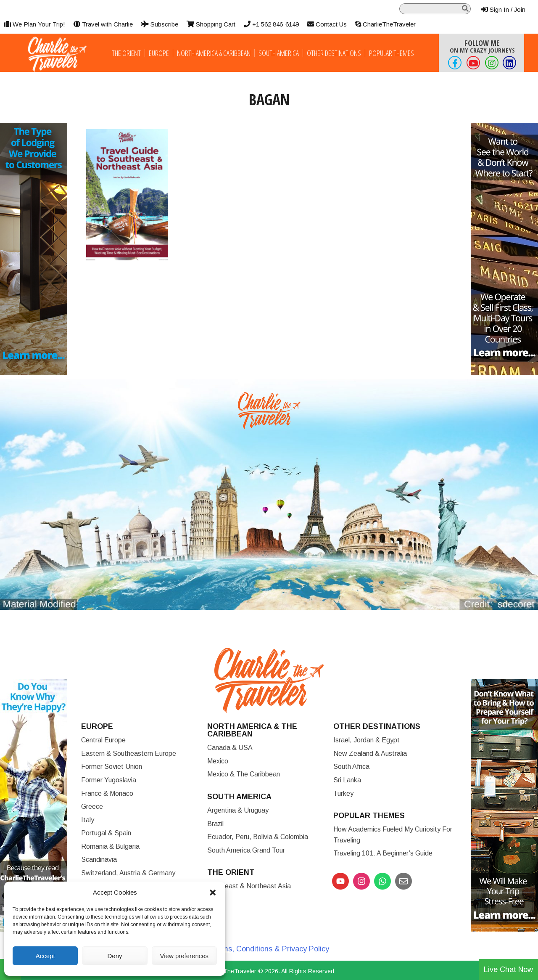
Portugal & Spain (106, 833)
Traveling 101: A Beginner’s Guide (383, 853)
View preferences (185, 956)
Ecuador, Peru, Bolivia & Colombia (258, 837)
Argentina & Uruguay (238, 810)
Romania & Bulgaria (110, 846)
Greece (92, 807)
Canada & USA (230, 748)
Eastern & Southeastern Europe (129, 754)
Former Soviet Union (112, 767)
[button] (213, 893)
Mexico (218, 761)
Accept (45, 956)
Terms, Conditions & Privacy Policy (270, 949)
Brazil (215, 824)
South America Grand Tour (246, 850)
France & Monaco (107, 793)
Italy (88, 820)
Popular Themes (392, 53)
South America (279, 53)
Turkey (343, 793)
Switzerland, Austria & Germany (128, 873)
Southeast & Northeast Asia (249, 886)
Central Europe (103, 740)
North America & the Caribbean (252, 730)
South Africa (351, 767)
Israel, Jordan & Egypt (367, 740)
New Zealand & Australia (370, 754)
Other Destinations (334, 53)
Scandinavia (99, 859)
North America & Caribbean (214, 53)
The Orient (126, 53)
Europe (159, 53)
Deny (115, 956)
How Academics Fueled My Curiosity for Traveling (393, 835)
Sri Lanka (347, 780)
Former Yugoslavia (109, 780)
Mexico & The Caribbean (244, 774)
